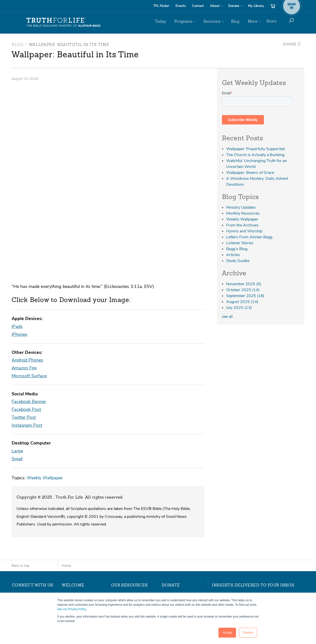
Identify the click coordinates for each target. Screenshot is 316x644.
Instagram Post (27, 341)
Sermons (217, 21)
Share (292, 44)
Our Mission (71, 513)
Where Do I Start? (77, 539)
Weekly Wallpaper (45, 393)
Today (170, 21)
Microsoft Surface (29, 291)
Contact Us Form (28, 549)
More (253, 21)
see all (227, 317)
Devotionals (121, 539)
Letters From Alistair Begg (249, 237)
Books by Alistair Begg (130, 571)
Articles (233, 255)
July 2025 (239, 308)
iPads (17, 242)
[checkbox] (257, 549)
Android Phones (27, 275)
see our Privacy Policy (72, 609)
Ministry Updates (241, 207)
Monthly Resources (243, 213)
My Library (256, 6)
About (215, 6)
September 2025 (245, 296)
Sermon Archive (124, 520)
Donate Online (174, 513)
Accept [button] (227, 633)
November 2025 (244, 284)
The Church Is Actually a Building (255, 155)
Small (17, 374)
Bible (115, 558)
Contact (198, 6)
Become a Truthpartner (181, 526)
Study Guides (238, 261)
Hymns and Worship (244, 231)
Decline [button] (248, 633)
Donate (234, 6)
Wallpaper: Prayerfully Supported (255, 149)
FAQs (66, 520)
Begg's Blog (237, 249)
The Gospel (71, 532)
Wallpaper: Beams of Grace (250, 173)
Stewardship (172, 520)
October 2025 (243, 290)
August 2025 (242, 302)
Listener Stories (240, 243)
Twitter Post (24, 333)
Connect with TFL (126, 564)
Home (66, 481)
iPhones (20, 250)
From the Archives (242, 225)
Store (271, 21)
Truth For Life (63, 22)
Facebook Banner (29, 317)
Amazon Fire (24, 283)
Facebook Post (26, 325)
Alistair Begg (72, 526)
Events (181, 6)
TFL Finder (161, 6)
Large (17, 366)
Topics (116, 532)
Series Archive (123, 526)
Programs (191, 21)
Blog (238, 21)
